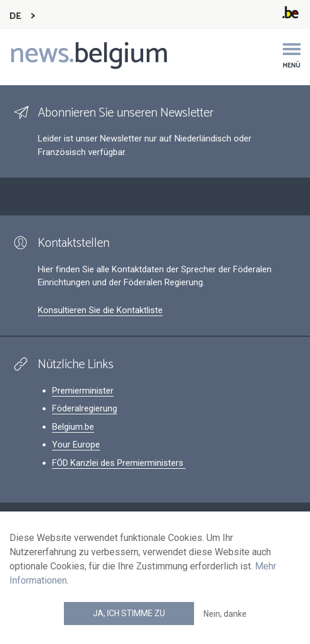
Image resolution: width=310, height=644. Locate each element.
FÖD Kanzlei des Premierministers (119, 463)
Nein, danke (225, 614)
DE (15, 16)
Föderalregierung (85, 408)
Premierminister (83, 391)
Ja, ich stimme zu (129, 613)
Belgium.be (73, 427)
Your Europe (76, 445)
